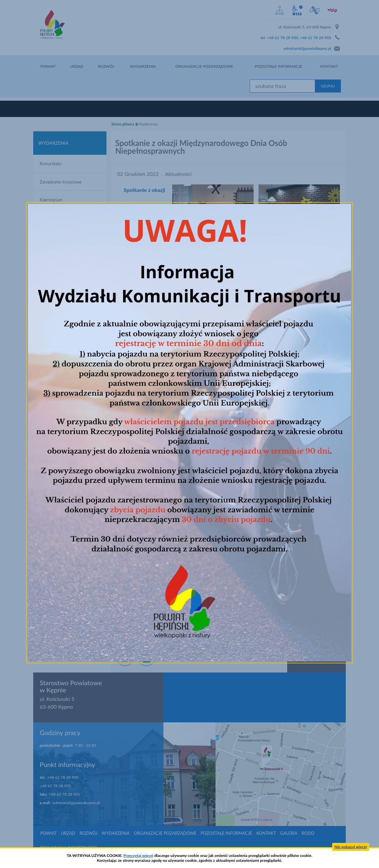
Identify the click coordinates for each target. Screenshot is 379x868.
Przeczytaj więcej (138, 855)
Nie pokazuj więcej (351, 847)
